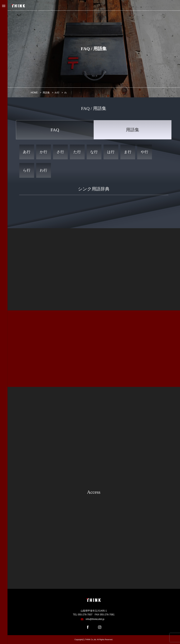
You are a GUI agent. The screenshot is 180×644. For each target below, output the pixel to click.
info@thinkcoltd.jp (95, 619)
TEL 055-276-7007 (83, 615)
